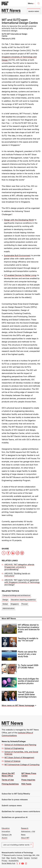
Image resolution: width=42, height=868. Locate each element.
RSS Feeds (26, 784)
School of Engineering (14, 748)
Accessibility (14, 861)
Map (8, 858)
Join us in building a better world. (17, 845)
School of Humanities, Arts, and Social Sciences (21, 753)
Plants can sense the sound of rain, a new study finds (27, 654)
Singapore (15, 604)
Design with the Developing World (19, 220)
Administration (9, 608)
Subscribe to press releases (15, 800)
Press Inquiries (28, 780)
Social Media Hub (8, 863)
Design (5, 600)
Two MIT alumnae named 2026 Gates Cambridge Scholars (27, 694)
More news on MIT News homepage (18, 705)
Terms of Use (8, 780)
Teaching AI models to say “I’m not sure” (28, 640)
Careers (27, 858)
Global (5, 604)
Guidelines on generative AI (15, 817)
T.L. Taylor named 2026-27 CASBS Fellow (28, 666)
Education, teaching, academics (23, 600)
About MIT (25, 838)
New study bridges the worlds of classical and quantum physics (28, 681)
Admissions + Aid (28, 831)
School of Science (12, 761)
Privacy (5, 861)
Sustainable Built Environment (17, 255)
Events (14, 858)
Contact (34, 858)
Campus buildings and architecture (16, 595)
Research (25, 828)
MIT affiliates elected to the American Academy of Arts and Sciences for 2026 (29, 628)
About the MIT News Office (8, 775)
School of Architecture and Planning (20, 745)
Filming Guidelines (10, 784)
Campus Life (7, 835)
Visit (3, 858)
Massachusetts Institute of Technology (17, 853)
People (20, 858)
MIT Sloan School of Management (19, 757)
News (23, 835)
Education (6, 828)
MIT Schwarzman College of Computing (22, 765)
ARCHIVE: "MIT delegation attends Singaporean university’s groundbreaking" (19, 567)
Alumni (4, 838)
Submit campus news (12, 805)
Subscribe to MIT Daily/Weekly (16, 794)
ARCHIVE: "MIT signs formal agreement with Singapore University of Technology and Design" (22, 582)
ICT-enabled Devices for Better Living (20, 275)
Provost (25, 604)
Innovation (6, 831)
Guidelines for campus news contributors (21, 811)
